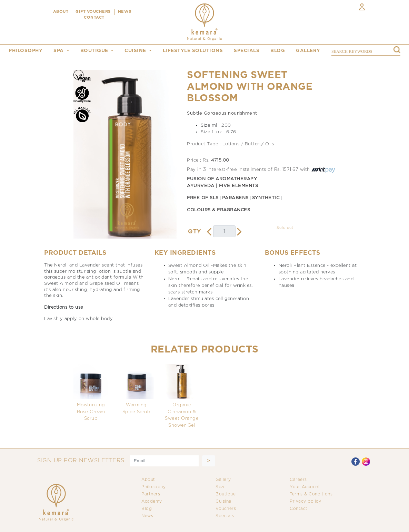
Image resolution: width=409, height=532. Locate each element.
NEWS (125, 12)
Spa (220, 487)
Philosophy (153, 487)
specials (247, 51)
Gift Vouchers (93, 12)
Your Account (305, 487)
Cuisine (223, 501)
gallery (308, 51)
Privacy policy (305, 501)
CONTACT (94, 18)
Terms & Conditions (311, 494)
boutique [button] (95, 51)
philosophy (26, 51)
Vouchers (226, 509)
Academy (152, 501)
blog (278, 51)
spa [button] (59, 51)
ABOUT (61, 12)
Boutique (226, 494)
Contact (299, 509)
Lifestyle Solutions (193, 51)
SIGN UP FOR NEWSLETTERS (81, 461)
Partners (151, 494)
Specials (225, 516)
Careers (298, 480)
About (148, 480)
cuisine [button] (136, 51)
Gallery (223, 480)
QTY (194, 232)
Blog (147, 509)
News (147, 516)
